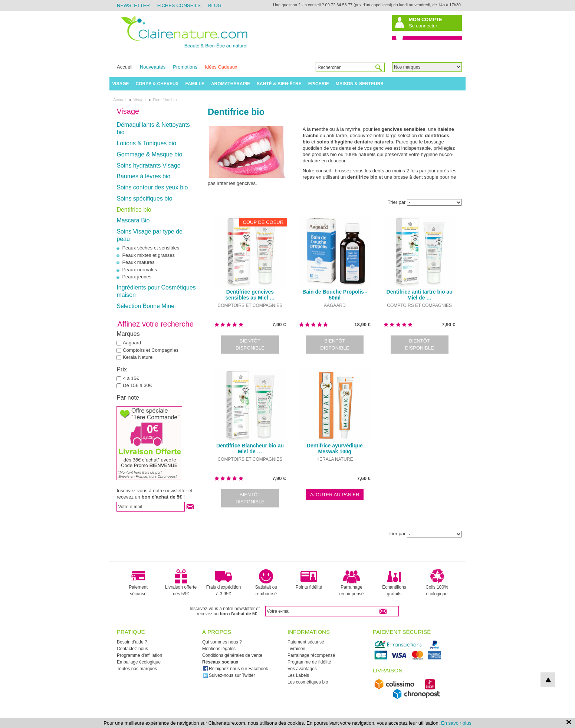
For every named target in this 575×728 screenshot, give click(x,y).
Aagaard (132, 343)
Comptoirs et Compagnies (151, 350)
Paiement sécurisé (138, 583)
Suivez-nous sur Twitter (229, 675)
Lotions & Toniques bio (146, 143)
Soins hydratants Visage (148, 166)
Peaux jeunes (137, 277)
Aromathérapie (231, 84)
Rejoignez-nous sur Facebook (235, 669)
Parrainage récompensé (351, 583)
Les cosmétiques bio (308, 682)
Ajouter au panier (335, 495)
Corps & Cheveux (157, 84)
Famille (195, 84)
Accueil (125, 67)
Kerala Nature (138, 357)
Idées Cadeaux (221, 67)
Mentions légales (219, 649)
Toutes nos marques (137, 669)
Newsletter (133, 5)
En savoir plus (456, 723)
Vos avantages (302, 669)
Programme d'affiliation (139, 655)
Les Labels (298, 675)
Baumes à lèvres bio (143, 176)
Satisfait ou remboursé (266, 583)
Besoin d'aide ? (132, 642)
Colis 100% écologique (437, 583)
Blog (215, 5)
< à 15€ (131, 378)
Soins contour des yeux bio (152, 187)
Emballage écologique (139, 662)
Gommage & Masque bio (149, 154)
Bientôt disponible (250, 345)
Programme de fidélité (309, 662)
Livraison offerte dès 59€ (181, 583)
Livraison (296, 649)
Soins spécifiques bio (144, 198)
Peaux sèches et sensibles (151, 248)
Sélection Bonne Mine (145, 306)
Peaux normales (139, 270)
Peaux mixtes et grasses (148, 255)
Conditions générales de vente (232, 655)
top (548, 680)
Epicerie (319, 84)
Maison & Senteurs (360, 84)
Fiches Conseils (179, 5)
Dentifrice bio (134, 210)
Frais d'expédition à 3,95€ (224, 583)
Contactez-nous (132, 649)
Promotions (185, 67)
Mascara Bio (133, 220)
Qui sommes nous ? (222, 642)
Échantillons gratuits (394, 583)
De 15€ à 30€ (137, 385)
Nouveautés (153, 67)
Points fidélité (309, 579)
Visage (120, 84)
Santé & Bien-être (279, 84)
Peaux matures (138, 262)
